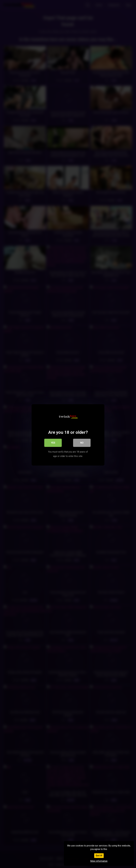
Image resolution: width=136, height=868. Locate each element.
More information (99, 861)
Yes (53, 442)
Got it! (99, 856)
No (82, 442)
